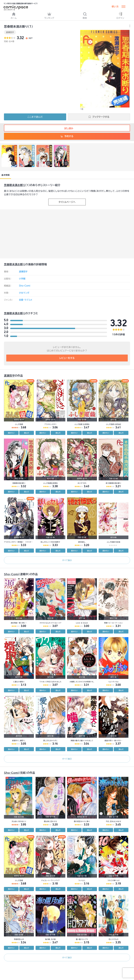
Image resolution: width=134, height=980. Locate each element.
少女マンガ (24, 293)
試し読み (67, 128)
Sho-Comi (25, 286)
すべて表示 (67, 560)
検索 (85, 16)
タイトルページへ (67, 202)
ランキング (49, 16)
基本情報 (6, 175)
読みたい (11, 433)
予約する (67, 136)
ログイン (120, 16)
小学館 (22, 279)
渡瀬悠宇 (10, 32)
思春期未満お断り (15, 185)
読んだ (27, 433)
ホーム (14, 16)
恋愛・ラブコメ (26, 300)
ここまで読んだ (35, 117)
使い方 (115, 7)
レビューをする (67, 358)
